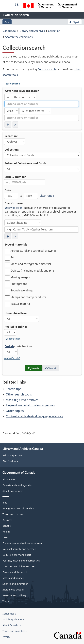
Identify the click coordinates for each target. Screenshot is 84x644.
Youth (6, 601)
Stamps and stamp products (28, 297)
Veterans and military (14, 595)
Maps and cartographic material (31, 264)
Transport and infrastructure (18, 566)
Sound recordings (22, 290)
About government (13, 491)
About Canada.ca (12, 625)
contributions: (19, 346)
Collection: (12, 150)
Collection (54, 31)
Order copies (15, 411)
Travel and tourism (13, 514)
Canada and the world (15, 572)
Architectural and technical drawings (34, 251)
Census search (47, 69)
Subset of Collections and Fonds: (26, 163)
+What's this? (12, 339)
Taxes (6, 537)
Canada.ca (9, 31)
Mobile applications (13, 619)
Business (7, 520)
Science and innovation (15, 584)
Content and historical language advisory (35, 416)
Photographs (19, 284)
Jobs (5, 503)
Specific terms (14, 203)
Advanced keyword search (22, 91)
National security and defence (19, 549)
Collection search (16, 15)
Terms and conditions (15, 631)
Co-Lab (9, 346)
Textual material (21, 304)
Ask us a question (12, 455)
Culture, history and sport (17, 555)
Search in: (11, 136)
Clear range (47, 196)
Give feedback (10, 461)
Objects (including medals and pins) (33, 271)
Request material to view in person (30, 405)
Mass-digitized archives (22, 400)
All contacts (9, 479)
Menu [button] (7, 22)
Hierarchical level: (16, 313)
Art (12, 257)
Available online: (16, 327)
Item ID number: (16, 177)
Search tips (14, 389)
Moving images (20, 277)
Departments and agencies (17, 485)
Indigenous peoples (14, 590)
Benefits (7, 526)
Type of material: (16, 245)
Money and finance (13, 578)
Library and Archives (32, 31)
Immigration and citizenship (18, 508)
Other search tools (19, 394)
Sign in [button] (75, 22)
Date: (8, 190)
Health (6, 532)
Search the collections (19, 37)
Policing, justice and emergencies (21, 561)
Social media (9, 614)
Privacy (6, 637)
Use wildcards (14, 208)
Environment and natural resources (22, 543)
